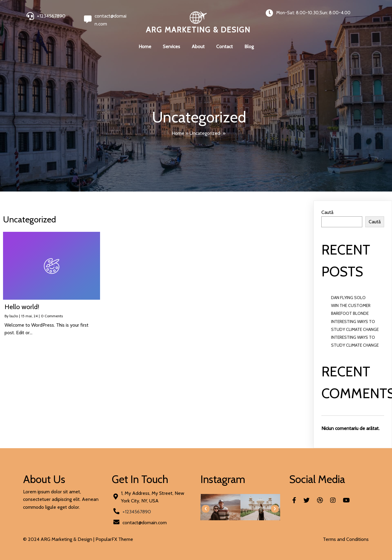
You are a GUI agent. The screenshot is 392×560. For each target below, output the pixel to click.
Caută (327, 212)
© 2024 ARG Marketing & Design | (59, 539)
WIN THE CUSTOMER (351, 305)
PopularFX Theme (114, 539)
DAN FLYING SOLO (348, 298)
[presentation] (206, 509)
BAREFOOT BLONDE (350, 313)
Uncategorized (205, 133)
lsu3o (14, 316)
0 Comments (52, 316)
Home (178, 133)
